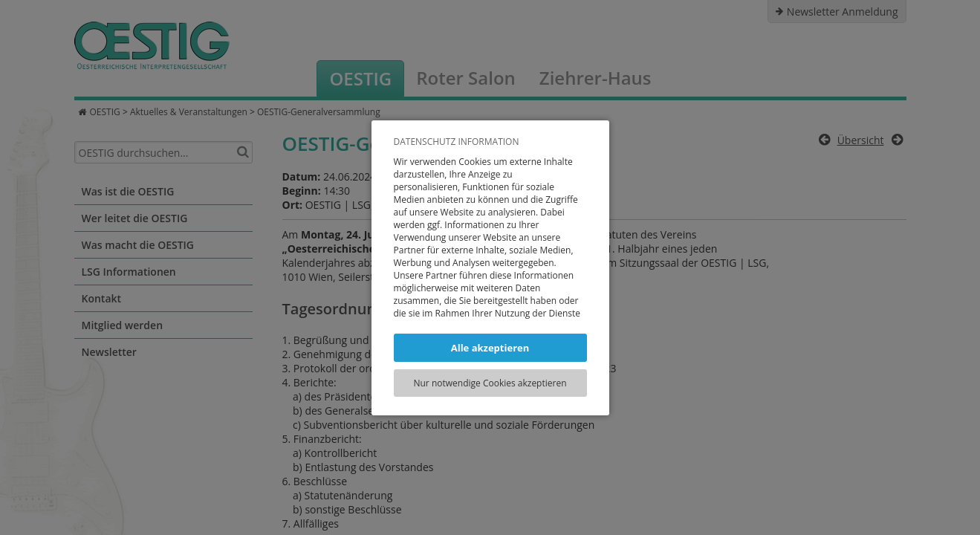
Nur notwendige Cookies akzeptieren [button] (490, 383)
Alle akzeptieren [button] (490, 348)
